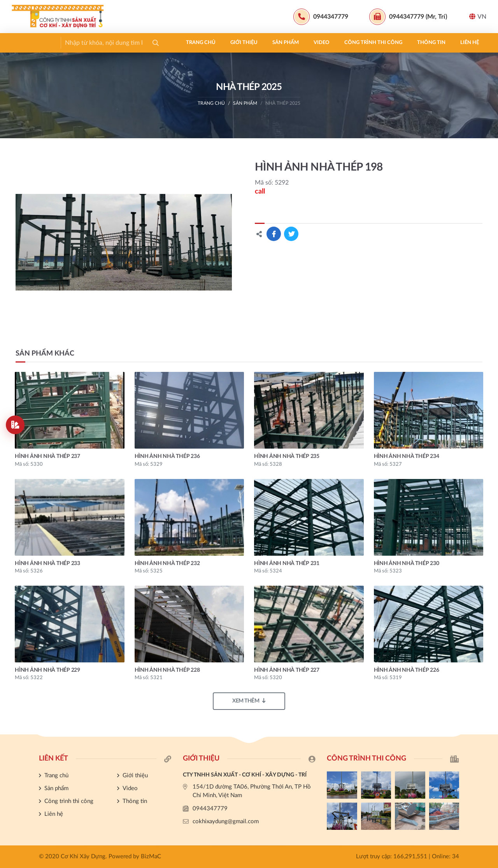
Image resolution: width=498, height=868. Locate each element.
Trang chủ (34, 43)
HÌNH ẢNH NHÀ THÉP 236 (167, 456)
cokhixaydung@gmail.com (226, 821)
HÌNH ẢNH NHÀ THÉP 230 (407, 563)
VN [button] (478, 17)
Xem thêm (249, 701)
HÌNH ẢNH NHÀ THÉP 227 (287, 670)
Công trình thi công (206, 43)
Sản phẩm (119, 43)
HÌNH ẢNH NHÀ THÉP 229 (47, 670)
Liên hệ (303, 43)
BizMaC (151, 857)
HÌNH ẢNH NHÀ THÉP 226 (407, 670)
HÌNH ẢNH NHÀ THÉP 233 (47, 563)
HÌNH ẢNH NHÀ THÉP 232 (167, 563)
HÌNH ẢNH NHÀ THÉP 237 (47, 456)
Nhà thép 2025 (283, 103)
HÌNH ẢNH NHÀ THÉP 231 (287, 563)
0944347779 (210, 809)
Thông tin (264, 43)
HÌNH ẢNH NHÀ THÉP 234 (407, 456)
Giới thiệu (77, 43)
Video (155, 43)
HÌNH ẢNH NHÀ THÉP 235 (287, 456)
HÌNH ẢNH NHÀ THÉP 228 (167, 670)
